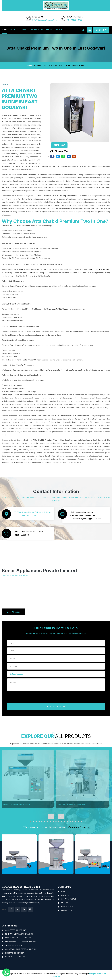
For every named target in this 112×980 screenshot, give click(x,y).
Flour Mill (32, 273)
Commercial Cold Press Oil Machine (21, 949)
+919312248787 (75, 20)
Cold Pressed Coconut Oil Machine (21, 942)
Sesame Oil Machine (14, 945)
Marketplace (67, 907)
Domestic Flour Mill (101, 270)
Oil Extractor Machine (15, 957)
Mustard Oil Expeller (15, 953)
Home (4, 30)
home (30, 65)
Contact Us (67, 910)
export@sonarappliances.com (82, 515)
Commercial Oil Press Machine (18, 938)
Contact (58, 30)
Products (13, 30)
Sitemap (23, 30)
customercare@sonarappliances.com (86, 519)
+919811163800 (21, 535)
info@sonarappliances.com (45, 20)
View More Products (78, 827)
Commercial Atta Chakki (82, 270)
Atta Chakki (18, 270)
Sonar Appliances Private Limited (21, 887)
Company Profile (37, 30)
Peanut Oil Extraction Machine (19, 934)
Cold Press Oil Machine (15, 930)
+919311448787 (21, 532)
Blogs (49, 30)
